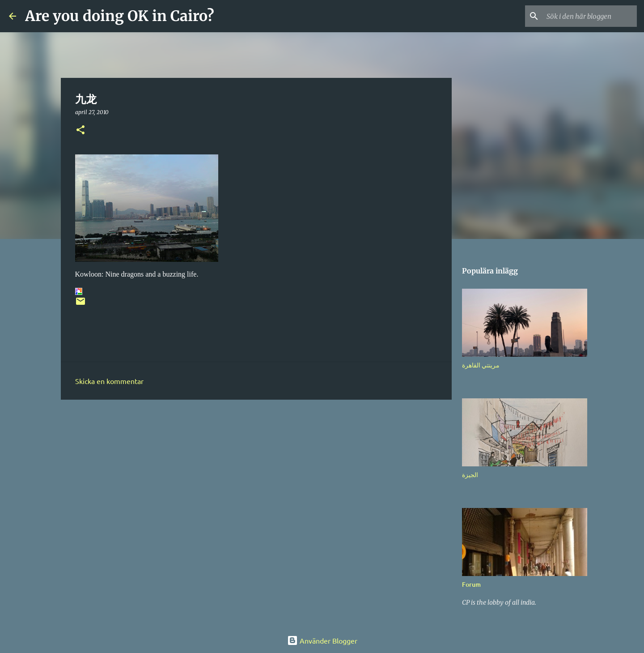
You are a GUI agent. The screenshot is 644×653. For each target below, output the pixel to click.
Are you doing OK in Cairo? (120, 16)
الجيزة (470, 475)
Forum (471, 584)
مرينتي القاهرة (481, 365)
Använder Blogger (322, 640)
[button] (80, 130)
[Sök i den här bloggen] (590, 16)
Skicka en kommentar (109, 381)
